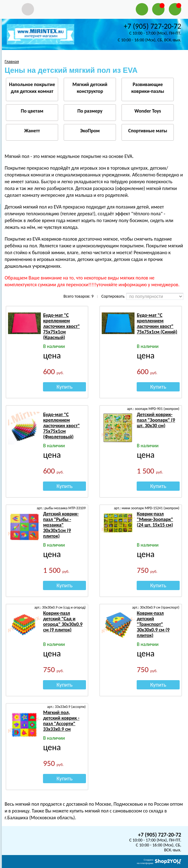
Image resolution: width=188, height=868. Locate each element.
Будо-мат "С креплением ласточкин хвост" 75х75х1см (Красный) (61, 326)
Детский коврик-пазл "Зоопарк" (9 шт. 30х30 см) (156, 420)
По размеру (90, 111)
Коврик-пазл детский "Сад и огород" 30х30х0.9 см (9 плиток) (63, 621)
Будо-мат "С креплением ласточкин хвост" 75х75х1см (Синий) (157, 323)
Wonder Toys (148, 111)
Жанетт (32, 131)
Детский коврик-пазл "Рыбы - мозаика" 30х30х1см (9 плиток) (61, 525)
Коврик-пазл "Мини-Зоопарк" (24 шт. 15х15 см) (155, 519)
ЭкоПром (90, 131)
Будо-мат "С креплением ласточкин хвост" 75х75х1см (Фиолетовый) (61, 426)
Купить (65, 387)
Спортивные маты (148, 131)
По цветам (32, 111)
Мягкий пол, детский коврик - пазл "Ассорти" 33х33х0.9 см (61, 721)
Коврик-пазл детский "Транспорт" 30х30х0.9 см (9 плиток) (153, 624)
